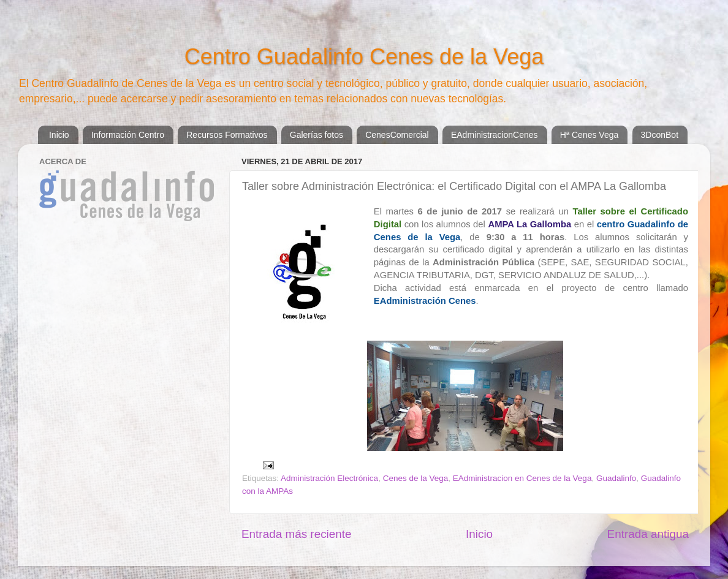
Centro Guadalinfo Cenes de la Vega (364, 57)
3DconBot (660, 135)
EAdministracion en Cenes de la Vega (522, 478)
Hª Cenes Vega (589, 135)
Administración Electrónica (329, 478)
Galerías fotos (317, 135)
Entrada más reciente (297, 534)
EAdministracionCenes (495, 135)
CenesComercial (397, 135)
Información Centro (128, 135)
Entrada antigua (648, 534)
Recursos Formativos (227, 135)
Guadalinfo (616, 478)
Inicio (59, 135)
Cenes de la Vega (416, 478)
